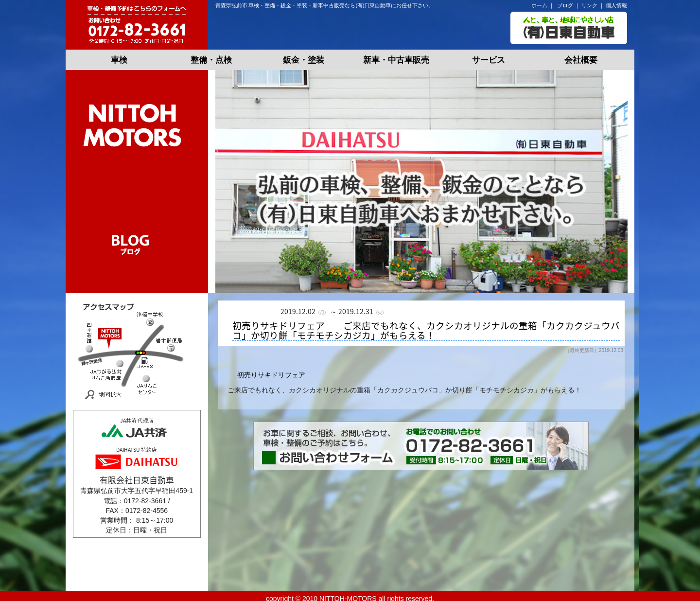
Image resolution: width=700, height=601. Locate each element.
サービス (489, 60)
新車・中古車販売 (396, 60)
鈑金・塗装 (304, 60)
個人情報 (616, 5)
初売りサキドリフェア (271, 375)
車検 (119, 60)
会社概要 (581, 60)
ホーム (539, 5)
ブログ (565, 5)
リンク (589, 5)
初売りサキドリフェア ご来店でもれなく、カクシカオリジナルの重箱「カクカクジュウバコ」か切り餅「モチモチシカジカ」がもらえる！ (426, 331)
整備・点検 (211, 60)
